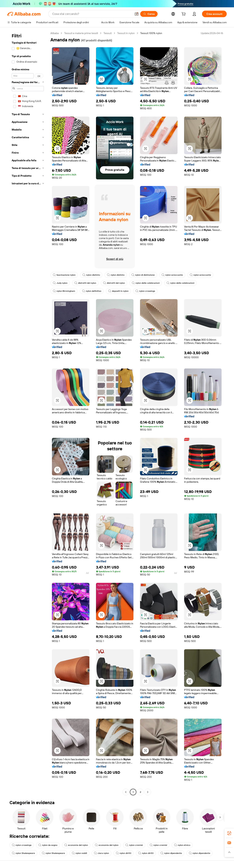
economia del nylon (76, 845)
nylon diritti (124, 853)
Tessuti (108, 33)
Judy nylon (60, 283)
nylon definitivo (92, 291)
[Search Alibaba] (92, 14)
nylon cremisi (134, 845)
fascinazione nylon (64, 275)
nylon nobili (79, 853)
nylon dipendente (171, 853)
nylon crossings (145, 291)
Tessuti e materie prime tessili (81, 33)
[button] (137, 14)
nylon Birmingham (64, 291)
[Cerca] (149, 14)
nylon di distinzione (143, 275)
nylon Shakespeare (23, 853)
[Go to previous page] (126, 792)
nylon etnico (182, 845)
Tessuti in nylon (126, 33)
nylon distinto (91, 275)
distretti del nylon (85, 283)
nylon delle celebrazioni (146, 283)
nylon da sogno (48, 845)
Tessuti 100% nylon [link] (151, 33)
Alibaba (55, 33)
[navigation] (28, 413)
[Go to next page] (148, 792)
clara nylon (101, 853)
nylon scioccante (172, 275)
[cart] (184, 14)
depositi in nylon (118, 291)
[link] (229, 833)
